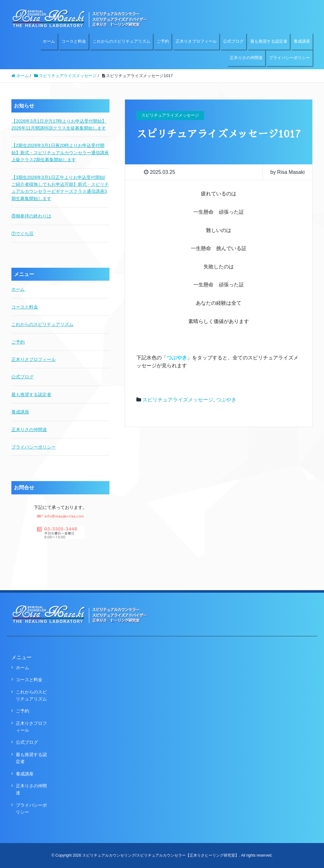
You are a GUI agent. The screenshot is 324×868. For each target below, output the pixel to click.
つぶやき (226, 400)
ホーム (49, 41)
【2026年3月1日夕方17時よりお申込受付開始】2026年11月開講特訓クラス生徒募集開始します (59, 125)
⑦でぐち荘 (22, 234)
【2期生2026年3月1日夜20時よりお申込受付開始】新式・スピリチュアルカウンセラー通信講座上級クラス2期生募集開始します (60, 153)
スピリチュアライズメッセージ (178, 400)
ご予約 (163, 41)
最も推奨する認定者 (269, 41)
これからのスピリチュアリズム (121, 41)
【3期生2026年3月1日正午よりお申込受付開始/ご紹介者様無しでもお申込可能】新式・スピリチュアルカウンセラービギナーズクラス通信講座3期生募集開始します (60, 188)
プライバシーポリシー (290, 58)
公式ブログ (233, 41)
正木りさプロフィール (196, 41)
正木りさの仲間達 (246, 58)
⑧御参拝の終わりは (31, 216)
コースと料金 (74, 41)
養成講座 (302, 41)
